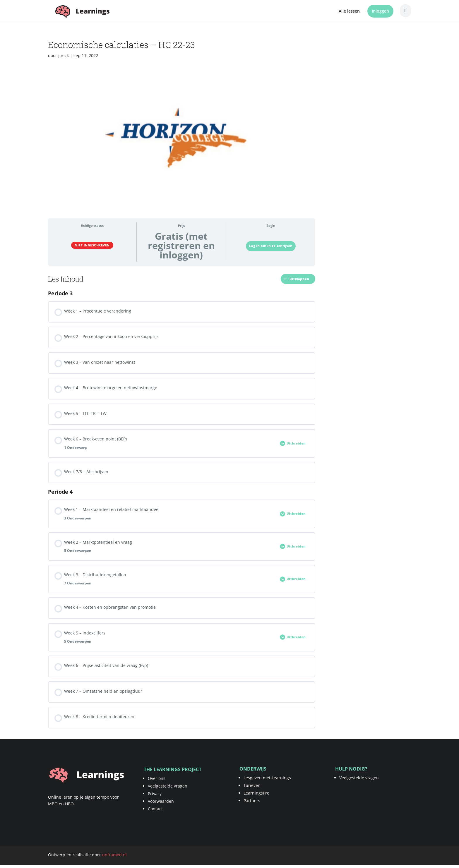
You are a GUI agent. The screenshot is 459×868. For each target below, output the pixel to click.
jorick (64, 55)
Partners (252, 801)
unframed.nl (114, 855)
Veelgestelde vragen (168, 786)
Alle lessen (349, 11)
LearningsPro (256, 793)
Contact (155, 809)
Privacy (155, 794)
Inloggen (380, 11)
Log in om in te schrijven (271, 246)
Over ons (157, 778)
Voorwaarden (161, 801)
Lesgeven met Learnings (267, 778)
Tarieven (252, 785)
